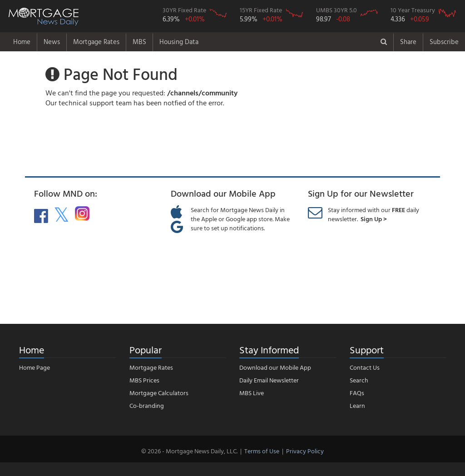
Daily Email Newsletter (269, 380)
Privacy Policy (305, 451)
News (52, 42)
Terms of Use (262, 451)
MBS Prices (144, 380)
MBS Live (252, 393)
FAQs (357, 393)
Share (408, 42)
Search (359, 380)
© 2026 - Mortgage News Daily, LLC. (189, 451)
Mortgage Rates (96, 42)
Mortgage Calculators (159, 393)
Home (22, 42)
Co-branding (147, 405)
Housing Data (179, 42)
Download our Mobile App (275, 367)
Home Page (35, 367)
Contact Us (365, 367)
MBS (139, 42)
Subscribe (444, 42)
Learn (357, 405)
